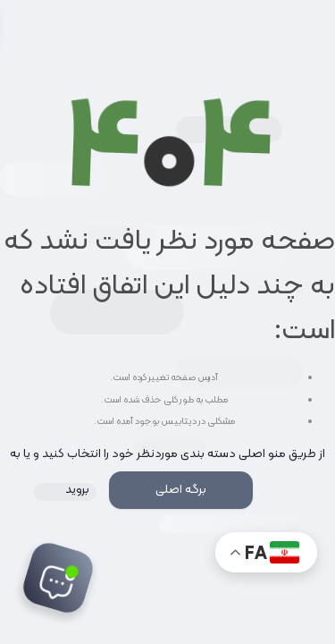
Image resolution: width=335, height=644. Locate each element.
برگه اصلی (181, 490)
